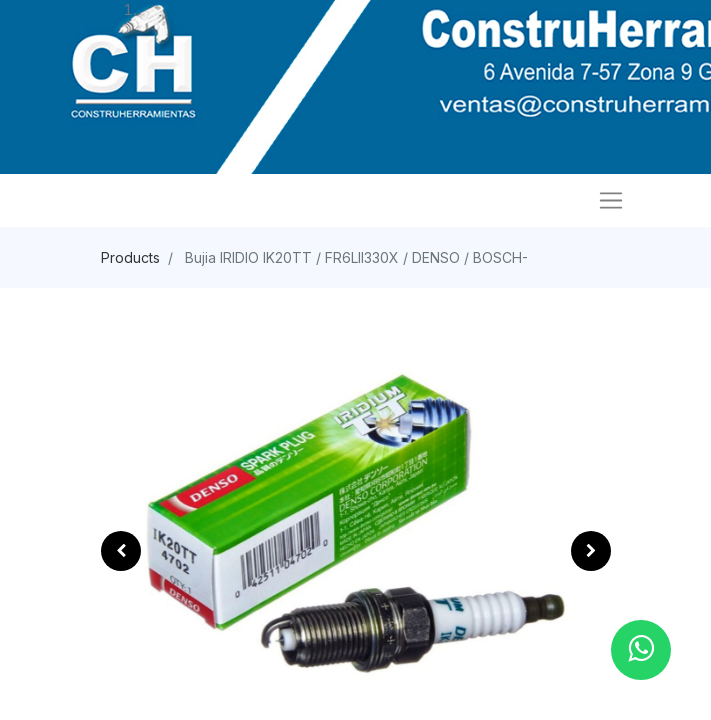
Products (130, 257)
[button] (121, 551)
